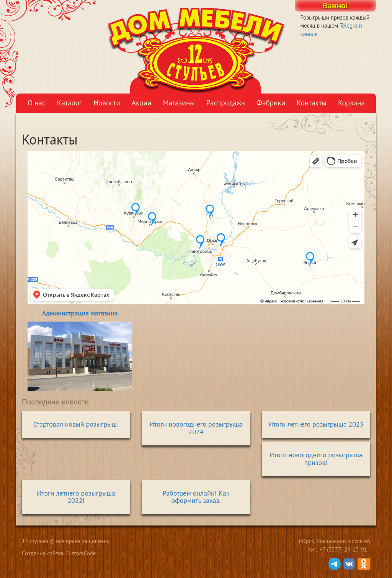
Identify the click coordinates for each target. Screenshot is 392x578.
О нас (37, 103)
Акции (142, 103)
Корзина (351, 103)
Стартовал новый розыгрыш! (76, 424)
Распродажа (226, 103)
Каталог (69, 103)
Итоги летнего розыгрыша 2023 (316, 424)
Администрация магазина (80, 313)
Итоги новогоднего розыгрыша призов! (316, 459)
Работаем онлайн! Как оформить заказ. (196, 497)
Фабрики (271, 103)
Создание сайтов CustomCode (59, 553)
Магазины (179, 103)
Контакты (312, 103)
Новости (107, 103)
